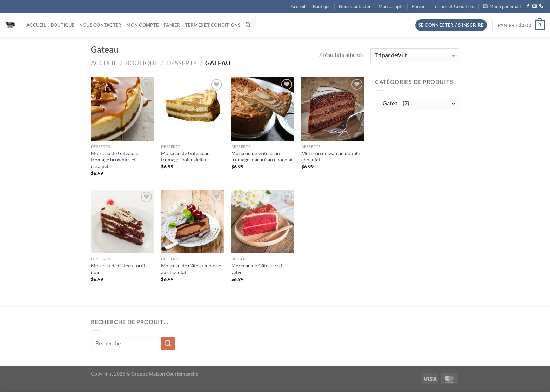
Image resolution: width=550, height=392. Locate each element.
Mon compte (391, 6)
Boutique (322, 6)
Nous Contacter (355, 6)
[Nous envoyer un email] (535, 6)
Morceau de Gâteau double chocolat (331, 157)
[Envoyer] (168, 343)
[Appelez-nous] (541, 6)
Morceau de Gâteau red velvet (257, 269)
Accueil (298, 6)
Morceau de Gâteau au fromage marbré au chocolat (262, 157)
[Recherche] (248, 25)
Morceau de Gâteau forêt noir (118, 269)
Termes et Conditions (454, 6)
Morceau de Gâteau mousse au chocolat (191, 269)
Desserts (182, 63)
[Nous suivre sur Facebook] (528, 6)
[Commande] (415, 55)
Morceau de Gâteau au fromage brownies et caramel (115, 160)
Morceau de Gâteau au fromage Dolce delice (185, 157)
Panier (418, 6)
